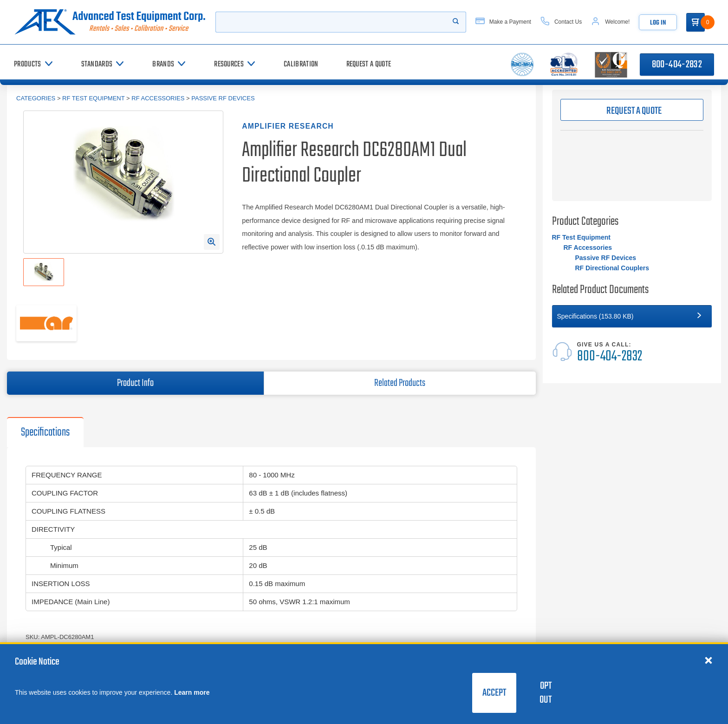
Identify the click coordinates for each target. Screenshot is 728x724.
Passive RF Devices (223, 98)
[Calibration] (301, 64)
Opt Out (546, 693)
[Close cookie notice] (708, 660)
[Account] (610, 22)
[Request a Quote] (369, 64)
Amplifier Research (288, 126)
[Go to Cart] (695, 22)
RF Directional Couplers (612, 268)
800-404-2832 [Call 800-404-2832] (677, 65)
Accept (494, 693)
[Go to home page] (110, 22)
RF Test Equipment (93, 98)
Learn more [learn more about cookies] (192, 692)
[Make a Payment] (503, 22)
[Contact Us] (561, 22)
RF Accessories (158, 98)
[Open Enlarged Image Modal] (212, 242)
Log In (658, 23)
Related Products (400, 383)
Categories (36, 98)
